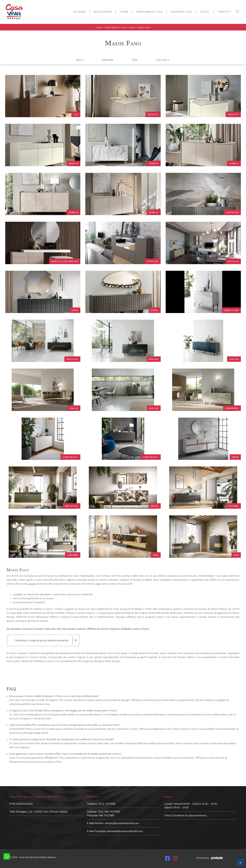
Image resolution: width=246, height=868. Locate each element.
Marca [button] (80, 60)
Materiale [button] (108, 60)
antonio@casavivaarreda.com (122, 823)
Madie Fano (144, 28)
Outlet (205, 12)
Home (99, 28)
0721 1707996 (107, 804)
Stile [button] (135, 60)
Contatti (224, 12)
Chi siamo (79, 12)
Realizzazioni (103, 12)
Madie (132, 28)
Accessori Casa (181, 12)
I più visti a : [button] (163, 60)
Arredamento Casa (149, 12)
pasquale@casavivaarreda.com (125, 831)
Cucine (124, 12)
